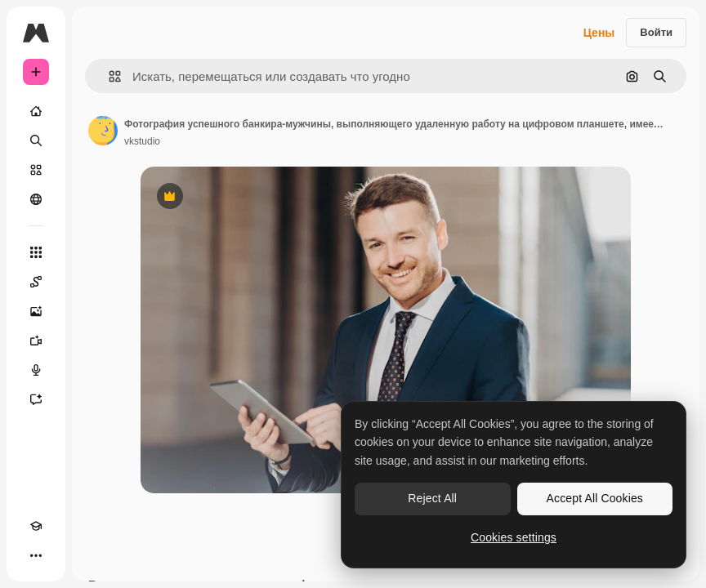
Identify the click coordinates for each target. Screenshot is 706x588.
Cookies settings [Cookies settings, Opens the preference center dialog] (514, 537)
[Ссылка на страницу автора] (103, 131)
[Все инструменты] (36, 252)
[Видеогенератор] (36, 341)
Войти (656, 32)
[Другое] (36, 555)
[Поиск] (36, 140)
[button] (108, 76)
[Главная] (36, 111)
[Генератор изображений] (36, 311)
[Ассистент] (36, 399)
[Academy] (36, 526)
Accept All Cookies (595, 498)
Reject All (432, 498)
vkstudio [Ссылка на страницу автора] (142, 141)
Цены (599, 33)
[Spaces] (36, 282)
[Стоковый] (36, 170)
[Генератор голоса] (36, 370)
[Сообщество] (36, 199)
